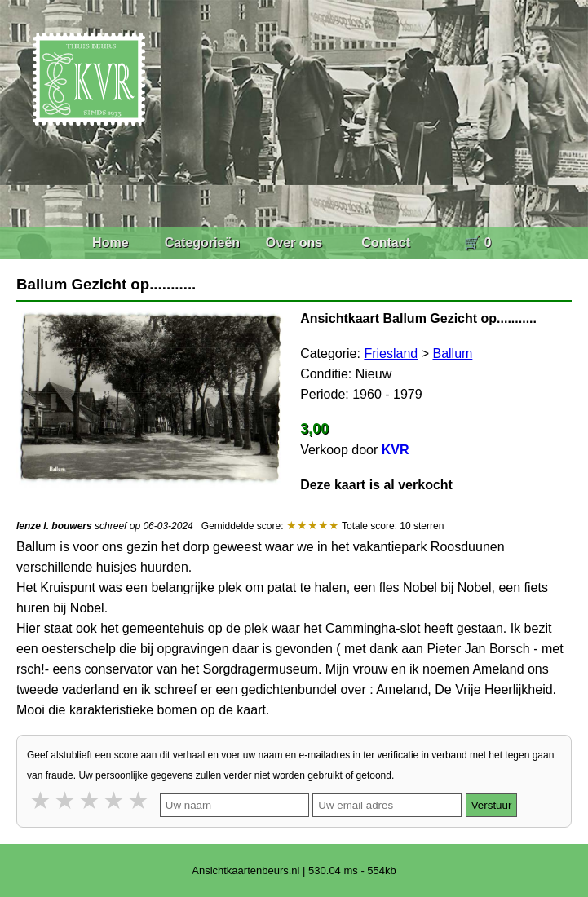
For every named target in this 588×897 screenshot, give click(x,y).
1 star (42, 800)
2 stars (66, 800)
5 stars (139, 800)
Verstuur (492, 805)
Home (110, 243)
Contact (386, 243)
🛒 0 (477, 243)
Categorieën (202, 243)
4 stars (115, 800)
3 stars (91, 800)
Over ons (294, 243)
